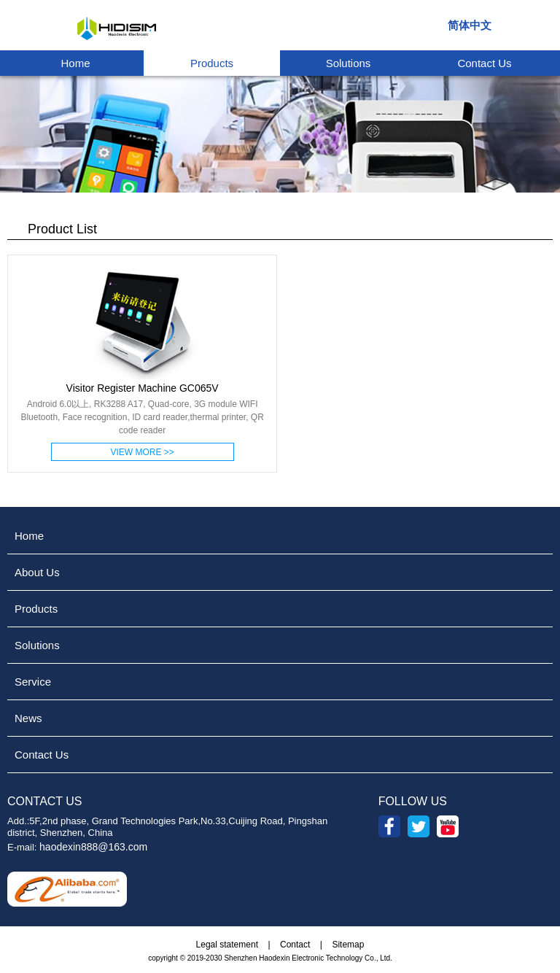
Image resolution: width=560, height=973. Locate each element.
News (28, 718)
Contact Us (484, 63)
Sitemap (348, 945)
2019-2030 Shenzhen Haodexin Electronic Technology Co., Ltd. (290, 958)
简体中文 (470, 26)
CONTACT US (45, 801)
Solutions (349, 63)
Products (212, 63)
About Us (37, 572)
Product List (52, 229)
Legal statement (227, 945)
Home (75, 63)
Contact (295, 945)
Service (33, 682)
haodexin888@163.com (93, 847)
